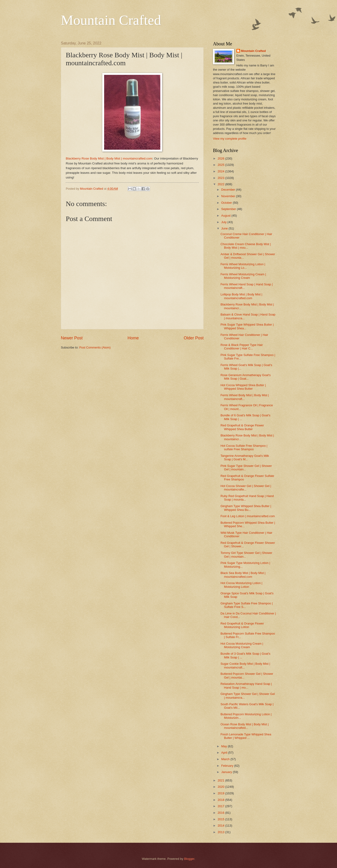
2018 (221, 800)
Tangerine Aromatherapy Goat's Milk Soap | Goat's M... (245, 458)
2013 (221, 832)
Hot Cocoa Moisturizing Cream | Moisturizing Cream (242, 645)
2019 (221, 793)
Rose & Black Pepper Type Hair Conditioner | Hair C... (242, 347)
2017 (221, 806)
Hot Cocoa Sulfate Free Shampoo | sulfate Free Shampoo (244, 447)
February (228, 766)
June (225, 228)
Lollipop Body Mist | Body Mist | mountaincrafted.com (241, 296)
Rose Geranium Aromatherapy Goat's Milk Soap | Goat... (245, 377)
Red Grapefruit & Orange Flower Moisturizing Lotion (242, 625)
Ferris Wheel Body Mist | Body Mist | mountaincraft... (245, 397)
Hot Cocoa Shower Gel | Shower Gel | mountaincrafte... (246, 488)
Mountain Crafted (111, 20)
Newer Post (72, 338)
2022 (221, 184)
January (227, 772)
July (224, 222)
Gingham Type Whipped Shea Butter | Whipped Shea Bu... (246, 508)
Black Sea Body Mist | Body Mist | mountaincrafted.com (243, 575)
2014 (221, 826)
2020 (221, 787)
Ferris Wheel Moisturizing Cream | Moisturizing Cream (243, 276)
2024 (221, 171)
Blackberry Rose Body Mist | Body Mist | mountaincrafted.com (109, 158)
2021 (221, 780)
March (226, 759)
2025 (221, 165)
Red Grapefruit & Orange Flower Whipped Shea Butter (242, 427)
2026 (221, 158)
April (225, 753)
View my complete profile (230, 139)
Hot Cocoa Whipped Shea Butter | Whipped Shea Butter (243, 387)
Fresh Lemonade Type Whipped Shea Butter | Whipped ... (246, 736)
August (226, 216)
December (229, 190)
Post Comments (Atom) (95, 347)
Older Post (194, 338)
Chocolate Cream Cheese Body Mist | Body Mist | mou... (246, 246)
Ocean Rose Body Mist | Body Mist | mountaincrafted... (245, 726)
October (227, 203)
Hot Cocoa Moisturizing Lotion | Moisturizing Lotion (241, 585)
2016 (221, 813)
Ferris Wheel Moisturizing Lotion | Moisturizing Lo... (243, 266)
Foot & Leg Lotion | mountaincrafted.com (248, 516)
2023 (221, 178)
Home (133, 338)
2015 (221, 819)
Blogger (189, 859)
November (229, 196)
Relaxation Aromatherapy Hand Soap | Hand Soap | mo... (246, 686)
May (224, 746)
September (229, 209)
